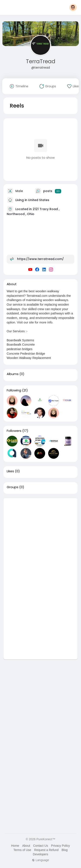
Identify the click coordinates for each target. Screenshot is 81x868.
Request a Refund (46, 850)
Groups (13, 487)
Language (40, 860)
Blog (65, 850)
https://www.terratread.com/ (40, 259)
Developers (40, 854)
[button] (73, 8)
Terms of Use (22, 850)
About (26, 846)
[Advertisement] (40, 538)
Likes (10, 471)
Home (15, 846)
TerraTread (41, 61)
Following (14, 390)
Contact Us (40, 846)
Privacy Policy (60, 846)
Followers (14, 431)
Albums (13, 374)
